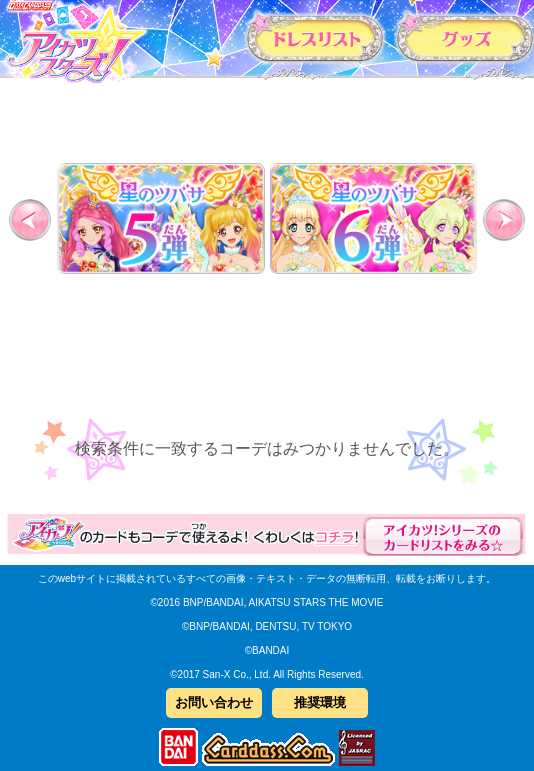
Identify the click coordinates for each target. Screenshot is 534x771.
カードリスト (316, 37)
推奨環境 (320, 702)
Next (498, 220)
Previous (35, 220)
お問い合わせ (214, 702)
